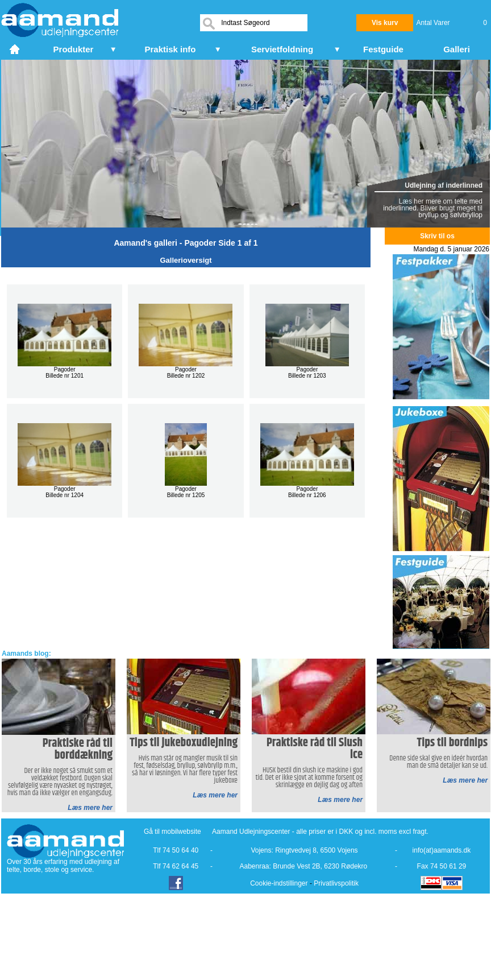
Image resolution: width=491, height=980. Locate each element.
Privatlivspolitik (336, 883)
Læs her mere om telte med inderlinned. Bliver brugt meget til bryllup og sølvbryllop (433, 208)
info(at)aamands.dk (442, 850)
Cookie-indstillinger (279, 883)
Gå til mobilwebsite (172, 832)
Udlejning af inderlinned (444, 185)
